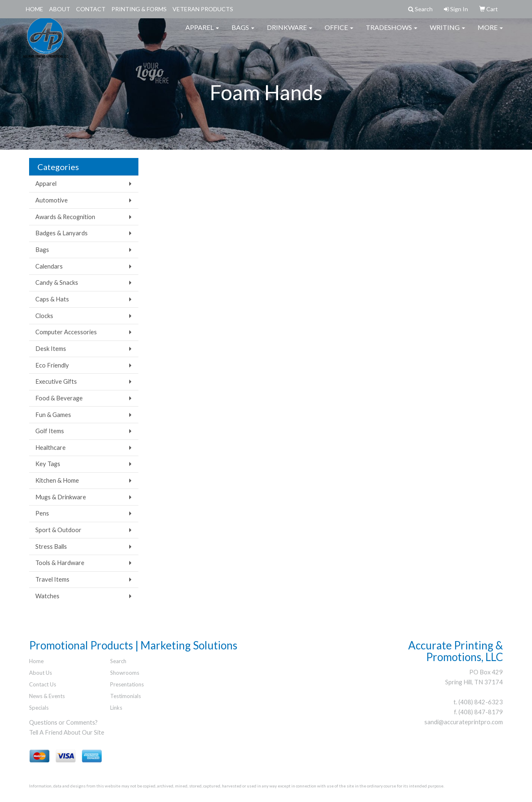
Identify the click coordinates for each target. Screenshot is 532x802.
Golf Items (50, 431)
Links (116, 708)
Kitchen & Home (57, 480)
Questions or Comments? (63, 722)
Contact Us (43, 684)
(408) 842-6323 (481, 702)
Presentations (127, 684)
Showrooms (125, 673)
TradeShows (392, 33)
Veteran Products (203, 9)
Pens (42, 513)
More (490, 33)
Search (118, 661)
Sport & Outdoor (58, 530)
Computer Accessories (66, 332)
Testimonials (126, 696)
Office (339, 33)
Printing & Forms (139, 9)
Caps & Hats (52, 299)
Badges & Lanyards (62, 233)
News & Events (47, 696)
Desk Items (51, 349)
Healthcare (50, 448)
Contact (91, 9)
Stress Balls (51, 547)
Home (34, 9)
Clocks (44, 316)
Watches (47, 596)
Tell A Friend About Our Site (67, 732)
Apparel (202, 33)
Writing (447, 33)
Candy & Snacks (57, 283)
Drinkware (289, 33)
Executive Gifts (56, 381)
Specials (39, 708)
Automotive (52, 200)
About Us (41, 673)
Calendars (49, 266)
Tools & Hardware (60, 563)
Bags (243, 33)
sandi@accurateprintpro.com (464, 722)
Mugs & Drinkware (61, 497)
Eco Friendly (52, 365)
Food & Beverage (59, 398)
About (60, 9)
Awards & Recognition (65, 217)
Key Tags (48, 464)
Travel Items (52, 579)
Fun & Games (53, 415)
